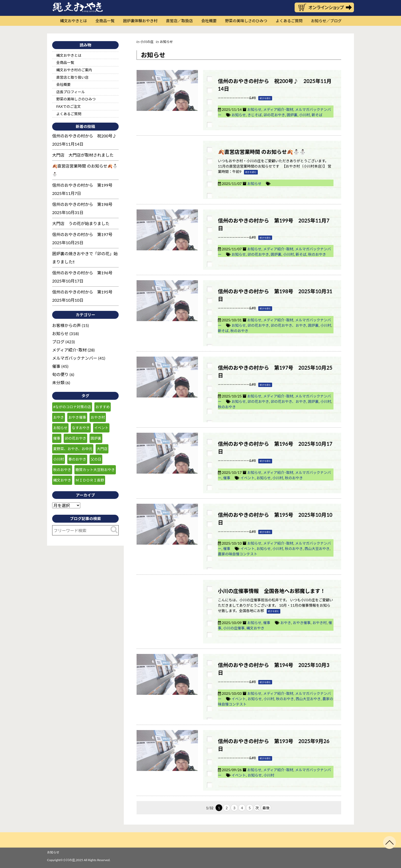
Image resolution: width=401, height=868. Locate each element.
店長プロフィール (71, 92)
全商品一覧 (105, 21)
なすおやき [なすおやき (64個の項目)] (81, 428)
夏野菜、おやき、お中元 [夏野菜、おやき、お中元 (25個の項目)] (73, 449)
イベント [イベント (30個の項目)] (101, 428)
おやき (286, 623)
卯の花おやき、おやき (288, 325)
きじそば (255, 115)
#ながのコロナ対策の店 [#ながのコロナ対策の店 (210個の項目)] (72, 407)
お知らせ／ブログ (326, 21)
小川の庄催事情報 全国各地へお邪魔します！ (272, 591)
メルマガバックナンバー (75, 358)
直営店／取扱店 (179, 21)
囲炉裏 (292, 115)
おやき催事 (302, 623)
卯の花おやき (274, 115)
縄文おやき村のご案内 (74, 70)
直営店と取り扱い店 (72, 77)
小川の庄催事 (234, 628)
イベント (248, 478)
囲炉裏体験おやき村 (140, 21)
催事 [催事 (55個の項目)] (57, 438)
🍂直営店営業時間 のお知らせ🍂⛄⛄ (262, 152)
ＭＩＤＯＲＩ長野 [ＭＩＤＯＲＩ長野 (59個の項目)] (90, 480)
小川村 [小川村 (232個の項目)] (59, 459)
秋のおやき (317, 254)
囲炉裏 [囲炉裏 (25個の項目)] (96, 438)
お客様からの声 (66, 325)
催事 (227, 478)
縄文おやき (255, 628)
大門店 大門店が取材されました (83, 155)
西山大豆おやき (317, 549)
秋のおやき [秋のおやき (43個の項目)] (62, 470)
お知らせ (254, 109)
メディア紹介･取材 (278, 109)
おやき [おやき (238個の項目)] (59, 417)
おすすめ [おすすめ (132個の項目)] (103, 407)
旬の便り (60, 374)
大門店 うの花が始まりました (81, 223)
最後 (266, 808)
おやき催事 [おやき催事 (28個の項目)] (77, 417)
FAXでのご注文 (69, 106)
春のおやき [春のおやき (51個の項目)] (77, 459)
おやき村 (320, 623)
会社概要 (209, 21)
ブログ (58, 342)
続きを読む (265, 98)
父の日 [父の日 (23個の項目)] (96, 459)
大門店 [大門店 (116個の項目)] (102, 449)
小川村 (305, 115)
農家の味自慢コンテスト (238, 554)
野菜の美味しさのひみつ (246, 21)
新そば (317, 115)
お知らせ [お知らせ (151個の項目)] (60, 428)
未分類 (58, 383)
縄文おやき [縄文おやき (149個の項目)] (62, 480)
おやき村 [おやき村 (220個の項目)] (98, 417)
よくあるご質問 (289, 21)
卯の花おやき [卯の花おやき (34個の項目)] (75, 438)
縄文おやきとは (74, 21)
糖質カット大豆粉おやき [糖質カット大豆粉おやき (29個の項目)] (95, 470)
